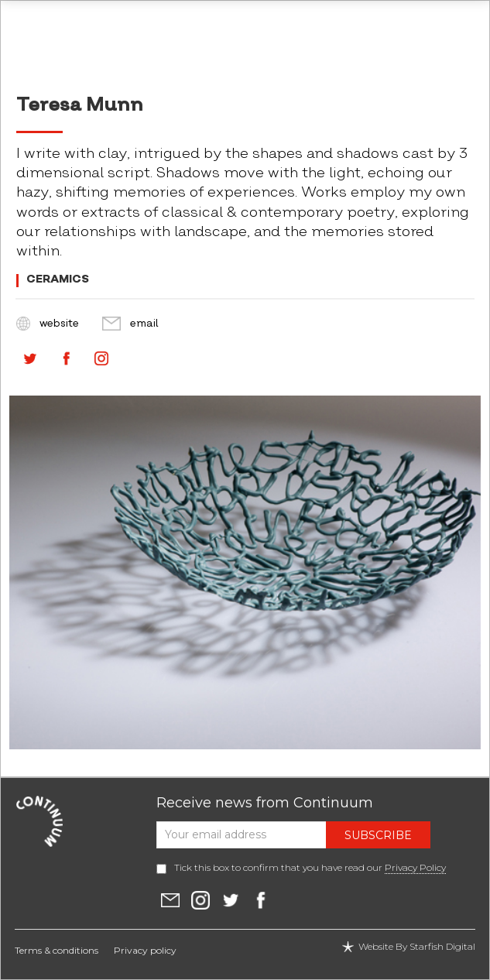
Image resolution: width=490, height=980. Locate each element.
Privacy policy (145, 950)
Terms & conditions (57, 950)
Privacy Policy (415, 867)
